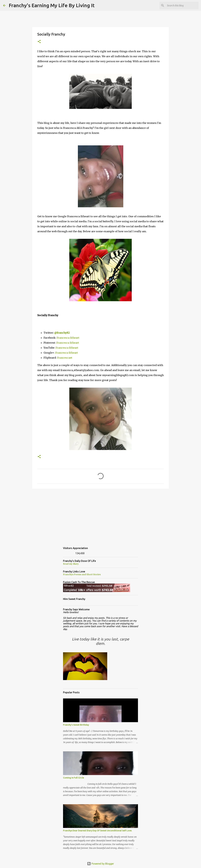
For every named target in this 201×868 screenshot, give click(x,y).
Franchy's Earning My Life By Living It (52, 5)
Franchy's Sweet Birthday (76, 725)
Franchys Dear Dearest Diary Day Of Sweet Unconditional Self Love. (98, 831)
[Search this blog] (182, 5)
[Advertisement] (100, 515)
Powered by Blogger (100, 864)
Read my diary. (71, 564)
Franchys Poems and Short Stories (82, 574)
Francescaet (65, 358)
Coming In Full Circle (74, 778)
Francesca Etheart (68, 338)
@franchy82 (62, 333)
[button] (39, 42)
